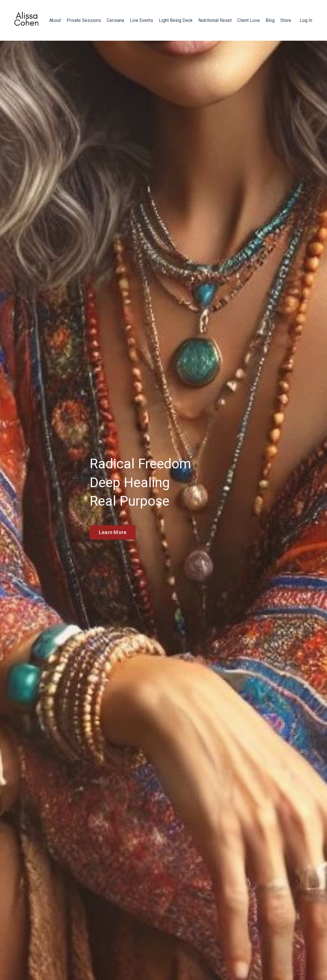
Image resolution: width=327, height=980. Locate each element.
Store (286, 20)
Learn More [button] (113, 532)
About (55, 20)
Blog (270, 20)
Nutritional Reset (215, 20)
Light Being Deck (176, 20)
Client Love (249, 20)
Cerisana (115, 20)
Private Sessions (84, 20)
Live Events (141, 20)
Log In (306, 20)
